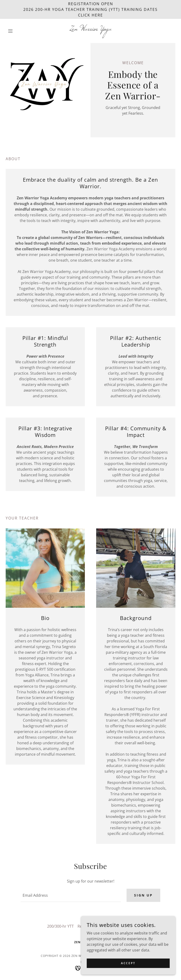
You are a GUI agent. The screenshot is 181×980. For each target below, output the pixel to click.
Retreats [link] (85, 926)
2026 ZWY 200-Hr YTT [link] (115, 926)
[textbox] (71, 895)
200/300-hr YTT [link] (60, 926)
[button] (18, 31)
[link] (90, 29)
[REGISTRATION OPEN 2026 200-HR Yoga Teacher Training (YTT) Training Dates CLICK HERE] (90, 9)
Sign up (143, 895)
